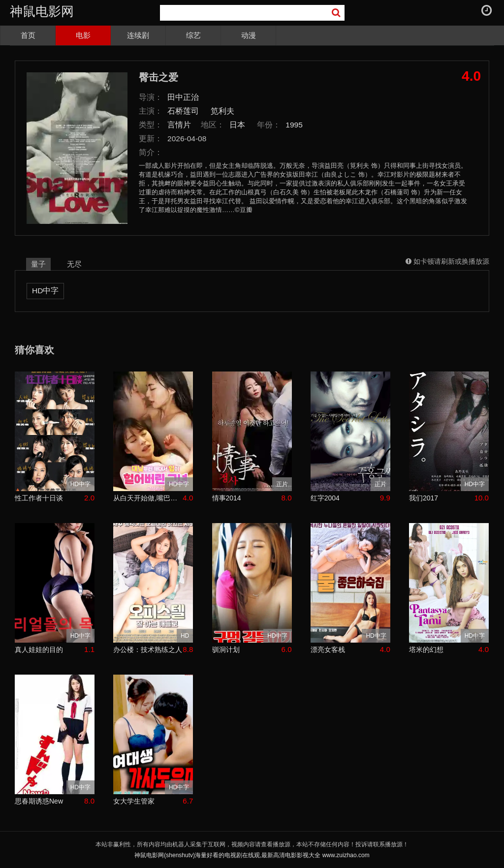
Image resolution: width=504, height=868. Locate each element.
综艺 (193, 35)
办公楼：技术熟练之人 (148, 650)
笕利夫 (222, 111)
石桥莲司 (183, 111)
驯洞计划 (226, 650)
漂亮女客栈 (328, 650)
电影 (83, 35)
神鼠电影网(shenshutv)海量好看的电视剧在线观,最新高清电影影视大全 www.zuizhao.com (252, 855)
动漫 (249, 35)
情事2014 (227, 498)
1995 (294, 125)
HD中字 (45, 291)
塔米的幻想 (426, 650)
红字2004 (325, 498)
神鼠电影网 (42, 11)
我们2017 (424, 498)
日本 (237, 125)
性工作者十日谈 (39, 498)
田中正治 (183, 97)
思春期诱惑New (39, 801)
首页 (28, 35)
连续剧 (138, 35)
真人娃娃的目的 (39, 650)
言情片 (179, 125)
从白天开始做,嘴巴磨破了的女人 (148, 498)
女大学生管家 (134, 801)
